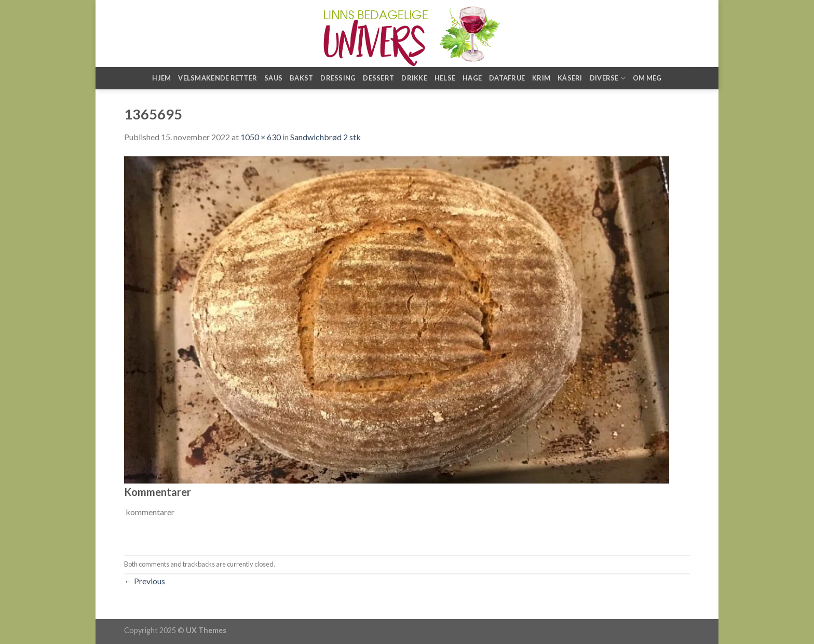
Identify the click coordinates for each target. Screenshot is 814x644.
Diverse (608, 78)
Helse (445, 78)
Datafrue (507, 78)
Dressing (338, 78)
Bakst (301, 78)
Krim (541, 78)
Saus (273, 78)
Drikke (414, 78)
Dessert (378, 78)
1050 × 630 (261, 137)
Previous (145, 581)
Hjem (161, 78)
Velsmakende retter (218, 78)
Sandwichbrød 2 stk (325, 137)
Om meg (647, 78)
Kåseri (570, 78)
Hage (472, 78)
